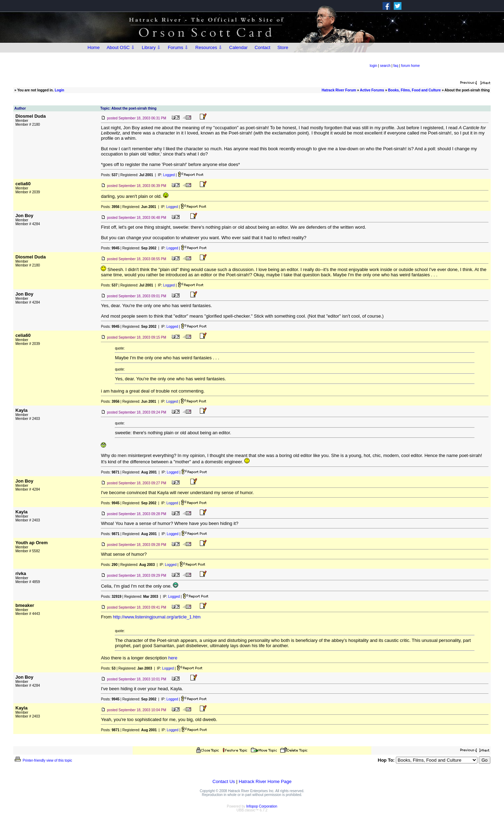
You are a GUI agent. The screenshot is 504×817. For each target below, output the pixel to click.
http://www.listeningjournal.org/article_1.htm (157, 617)
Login (59, 90)
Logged (169, 175)
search (385, 66)
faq (396, 66)
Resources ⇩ (209, 47)
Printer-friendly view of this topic (43, 760)
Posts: (109, 175)
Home (94, 47)
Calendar (239, 47)
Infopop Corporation (262, 806)
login (373, 66)
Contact (263, 47)
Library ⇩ (151, 47)
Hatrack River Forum (339, 90)
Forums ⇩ (178, 47)
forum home (410, 66)
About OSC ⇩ (121, 47)
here (173, 658)
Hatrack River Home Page (265, 781)
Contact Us (224, 781)
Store (283, 47)
